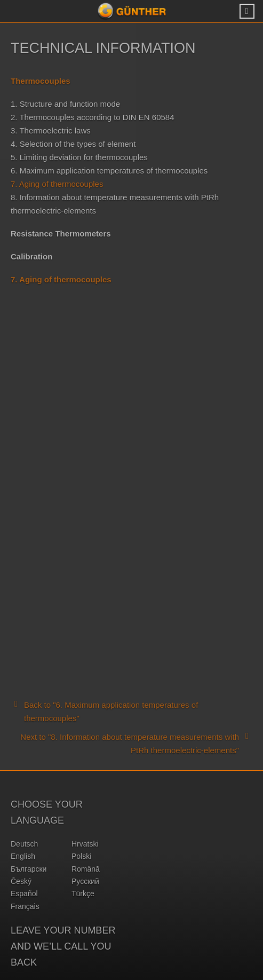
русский (85, 881)
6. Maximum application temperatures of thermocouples (109, 171)
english (23, 856)
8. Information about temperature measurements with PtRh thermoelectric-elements (115, 204)
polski (81, 856)
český (21, 881)
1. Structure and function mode (65, 104)
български (29, 869)
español (24, 894)
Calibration (31, 256)
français (25, 906)
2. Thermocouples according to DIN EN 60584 (93, 117)
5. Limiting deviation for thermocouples (79, 157)
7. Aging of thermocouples (57, 184)
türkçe (83, 894)
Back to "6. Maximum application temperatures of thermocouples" (104, 711)
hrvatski (85, 844)
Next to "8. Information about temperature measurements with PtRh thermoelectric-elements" (136, 743)
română (86, 869)
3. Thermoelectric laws (51, 131)
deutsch (24, 844)
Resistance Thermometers (61, 234)
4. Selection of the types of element (73, 144)
